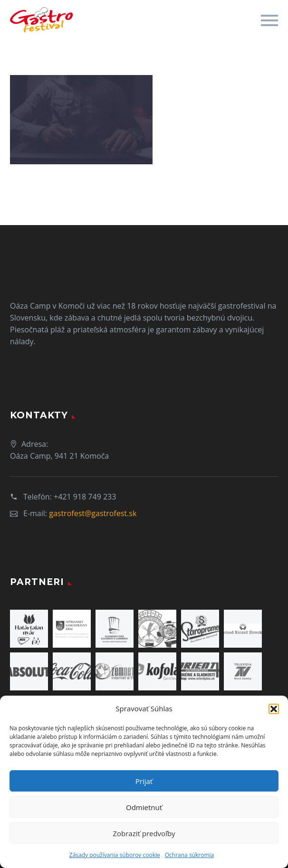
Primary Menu (269, 20)
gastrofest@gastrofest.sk (93, 513)
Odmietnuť (144, 807)
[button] (274, 709)
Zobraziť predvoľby (144, 833)
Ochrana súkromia (189, 855)
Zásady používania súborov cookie (115, 855)
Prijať (144, 781)
